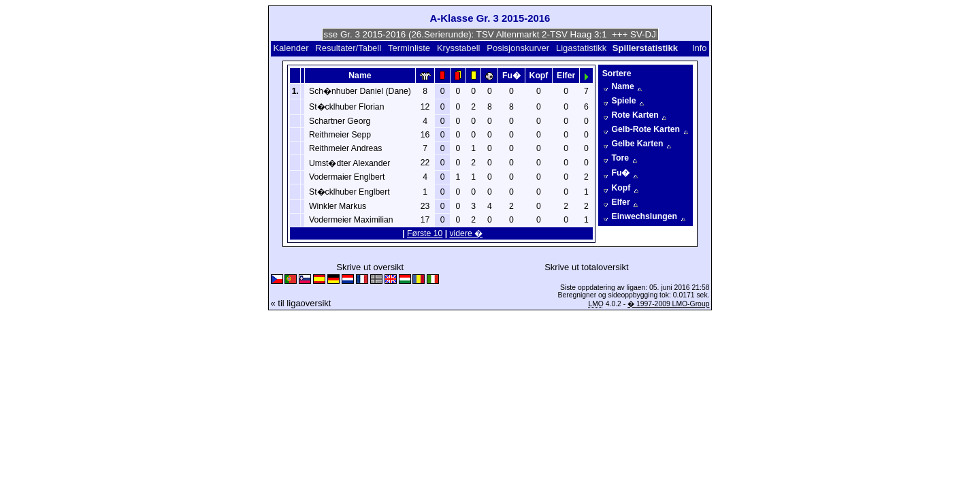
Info (700, 48)
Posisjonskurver (518, 48)
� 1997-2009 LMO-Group (668, 304)
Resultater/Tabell (348, 48)
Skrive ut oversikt (370, 267)
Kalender (291, 48)
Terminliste (409, 48)
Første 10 (425, 233)
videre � (467, 233)
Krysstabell (459, 48)
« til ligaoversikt (301, 303)
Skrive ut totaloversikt (587, 267)
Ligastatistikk (581, 48)
